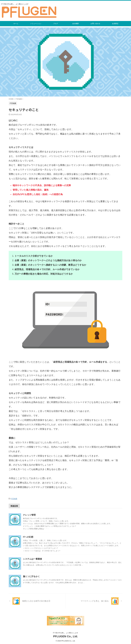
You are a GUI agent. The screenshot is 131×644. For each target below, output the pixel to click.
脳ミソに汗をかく (31, 576)
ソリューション (36, 24)
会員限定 (115, 24)
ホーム (16, 24)
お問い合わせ (95, 24)
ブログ (56, 24)
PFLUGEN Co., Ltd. (65, 636)
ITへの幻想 (28, 537)
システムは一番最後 (32, 559)
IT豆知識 (14, 499)
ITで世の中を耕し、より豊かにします (65, 633)
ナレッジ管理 (29, 515)
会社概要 (75, 24)
